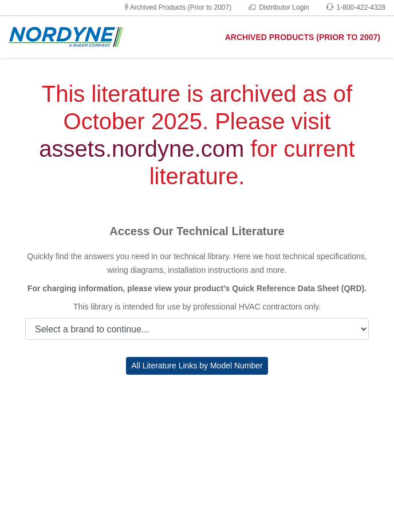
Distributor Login (279, 7)
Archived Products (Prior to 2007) (177, 7)
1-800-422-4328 (356, 7)
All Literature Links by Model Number (197, 366)
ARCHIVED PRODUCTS (303, 37)
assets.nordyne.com (141, 149)
